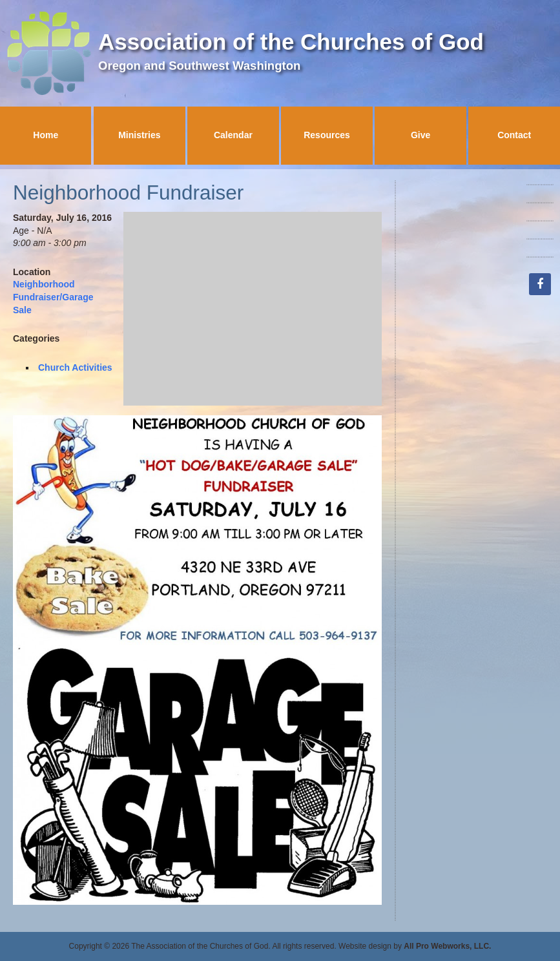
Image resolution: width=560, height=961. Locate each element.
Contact (514, 135)
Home (46, 135)
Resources (327, 135)
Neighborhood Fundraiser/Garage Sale (53, 297)
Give (420, 135)
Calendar (233, 135)
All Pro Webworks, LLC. (447, 946)
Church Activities (75, 367)
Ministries (139, 135)
